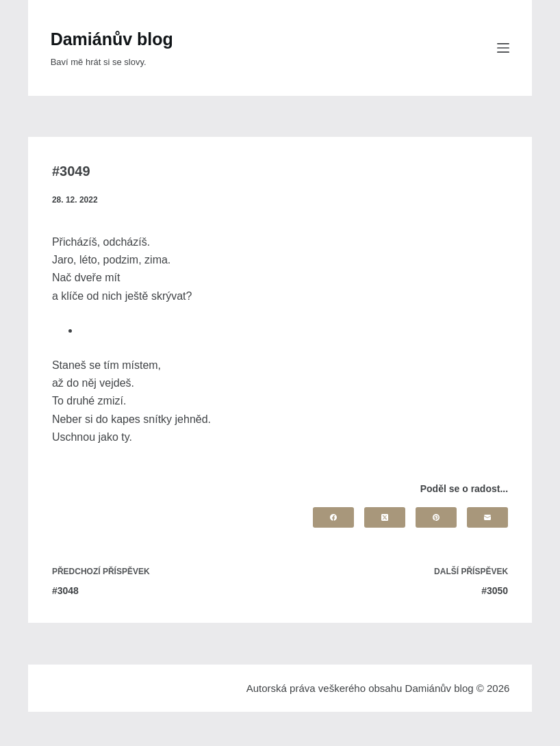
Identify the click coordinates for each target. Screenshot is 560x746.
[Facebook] (333, 517)
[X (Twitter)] (385, 517)
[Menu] (503, 48)
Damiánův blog (112, 39)
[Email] (487, 517)
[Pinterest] (436, 517)
